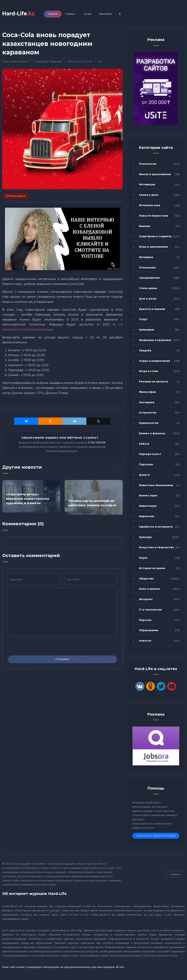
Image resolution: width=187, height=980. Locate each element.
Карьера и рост (150, 455)
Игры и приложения (153, 247)
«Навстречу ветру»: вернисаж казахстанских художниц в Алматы (28, 499)
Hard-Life (20, 14)
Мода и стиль (149, 372)
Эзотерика (147, 403)
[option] (31, 497)
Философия (147, 392)
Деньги (144, 476)
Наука (143, 558)
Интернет (146, 600)
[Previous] (114, 470)
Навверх (174, 875)
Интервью (146, 258)
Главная (56, 14)
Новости (145, 641)
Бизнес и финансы (152, 434)
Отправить (62, 660)
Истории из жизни (152, 569)
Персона (145, 621)
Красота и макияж (152, 310)
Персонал (146, 465)
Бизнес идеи (148, 496)
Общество (56, 62)
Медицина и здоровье (155, 341)
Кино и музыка (149, 590)
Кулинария (147, 330)
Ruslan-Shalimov (20, 62)
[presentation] (36, 646)
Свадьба (145, 351)
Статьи (73, 14)
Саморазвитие (149, 279)
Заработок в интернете (156, 527)
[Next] (120, 470)
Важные (145, 227)
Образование (149, 631)
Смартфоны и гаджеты (155, 237)
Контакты (109, 14)
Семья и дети (149, 196)
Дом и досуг (148, 299)
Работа (144, 444)
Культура (43, 62)
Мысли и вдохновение (155, 175)
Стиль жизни (148, 289)
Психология (148, 165)
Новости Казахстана (153, 216)
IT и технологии (150, 610)
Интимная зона (150, 206)
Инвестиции (148, 507)
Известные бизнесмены (156, 486)
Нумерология (149, 424)
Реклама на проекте (153, 382)
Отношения (147, 268)
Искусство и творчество (157, 548)
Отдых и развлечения (154, 361)
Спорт (143, 320)
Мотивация (147, 185)
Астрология (148, 413)
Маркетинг (147, 517)
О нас (91, 14)
